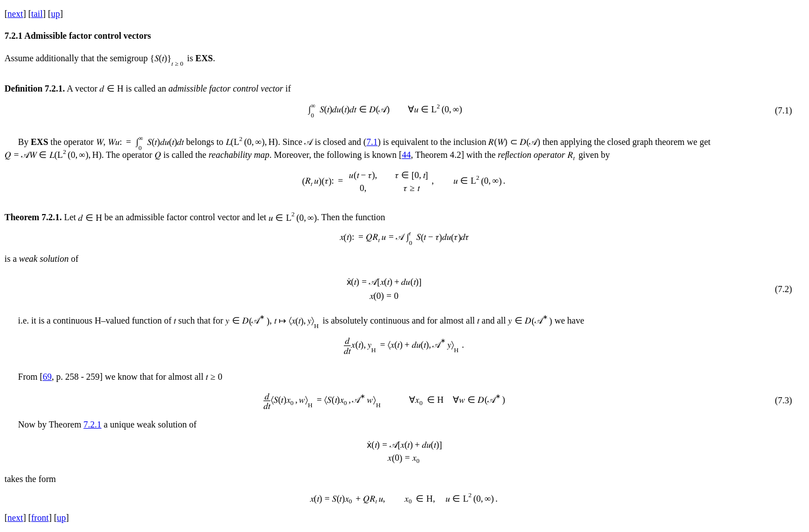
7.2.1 (93, 424)
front (40, 518)
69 (47, 377)
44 (406, 155)
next (15, 14)
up (56, 14)
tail (37, 14)
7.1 (372, 142)
